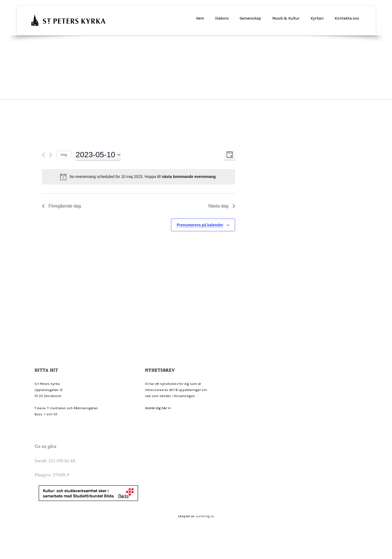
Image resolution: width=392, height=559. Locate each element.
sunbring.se (205, 516)
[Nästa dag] (51, 155)
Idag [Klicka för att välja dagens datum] (64, 155)
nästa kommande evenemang (189, 177)
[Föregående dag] (44, 155)
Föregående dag (61, 206)
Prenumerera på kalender (200, 225)
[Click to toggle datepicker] (98, 155)
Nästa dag (222, 206)
